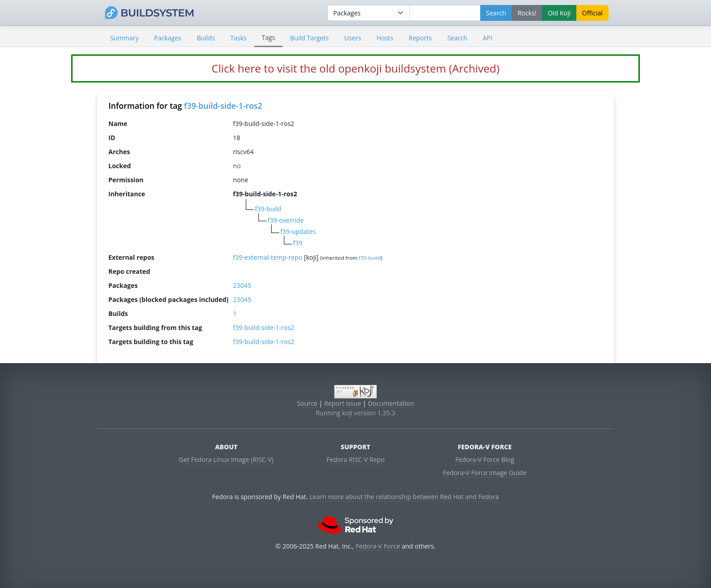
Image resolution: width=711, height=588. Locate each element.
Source (307, 403)
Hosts (385, 38)
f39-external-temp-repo (268, 257)
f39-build (268, 209)
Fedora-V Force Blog (485, 459)
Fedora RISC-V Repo (355, 459)
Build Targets (309, 38)
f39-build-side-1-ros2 (223, 106)
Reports (420, 38)
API (487, 38)
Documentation (391, 403)
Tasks (239, 38)
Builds (206, 38)
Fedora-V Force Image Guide (485, 473)
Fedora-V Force (378, 546)
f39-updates (298, 231)
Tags (268, 37)
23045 (242, 285)
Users (353, 38)
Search (457, 38)
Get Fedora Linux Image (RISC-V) (226, 459)
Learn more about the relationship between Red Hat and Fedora (404, 497)
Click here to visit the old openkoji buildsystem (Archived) (355, 68)
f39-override (286, 220)
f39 (298, 243)
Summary (124, 38)
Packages (168, 38)
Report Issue (343, 403)
